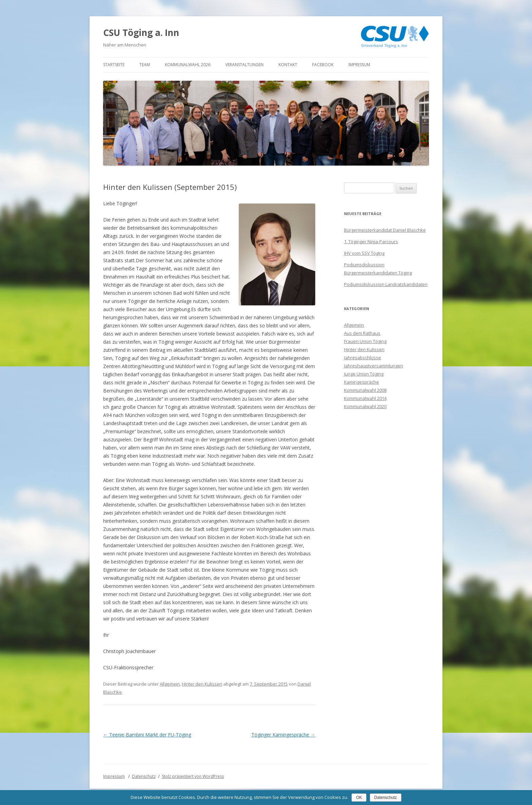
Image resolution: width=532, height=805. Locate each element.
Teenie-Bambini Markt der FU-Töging (147, 735)
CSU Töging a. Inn (141, 33)
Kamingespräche (362, 382)
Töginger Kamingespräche (283, 735)
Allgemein (170, 684)
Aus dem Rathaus (362, 333)
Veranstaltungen (244, 65)
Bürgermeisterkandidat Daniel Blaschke (385, 230)
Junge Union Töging (364, 374)
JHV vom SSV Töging (364, 253)
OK (359, 798)
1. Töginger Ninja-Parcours (371, 242)
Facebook (323, 65)
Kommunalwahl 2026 (188, 65)
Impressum (359, 65)
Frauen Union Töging (365, 341)
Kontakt (288, 65)
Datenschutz (144, 776)
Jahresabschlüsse (363, 358)
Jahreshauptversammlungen (374, 366)
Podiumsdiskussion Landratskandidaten (386, 284)
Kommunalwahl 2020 (365, 406)
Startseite (114, 65)
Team (145, 65)
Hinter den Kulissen (202, 684)
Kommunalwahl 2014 (365, 398)
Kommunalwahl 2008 (365, 390)
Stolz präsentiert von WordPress (193, 776)
